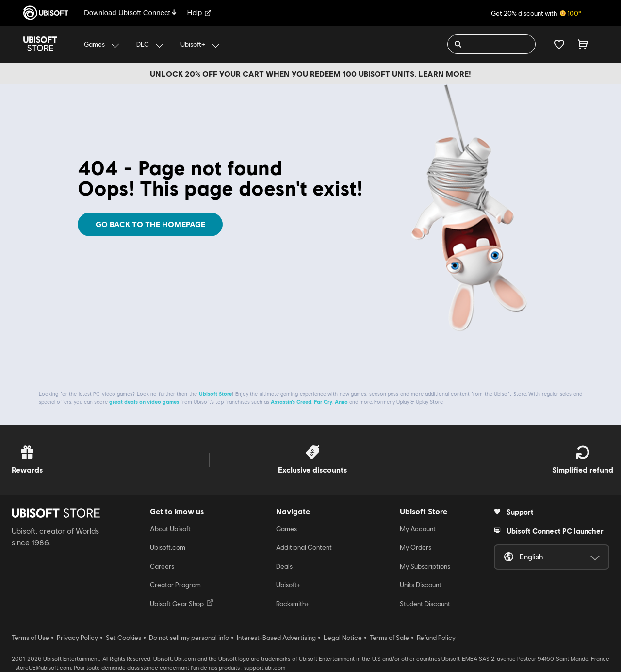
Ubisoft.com (168, 547)
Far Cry (323, 402)
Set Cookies (123, 638)
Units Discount (421, 585)
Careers (162, 566)
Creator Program (175, 585)
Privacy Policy (77, 638)
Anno (341, 402)
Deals (284, 566)
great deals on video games (144, 402)
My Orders (416, 547)
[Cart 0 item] (583, 44)
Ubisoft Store (216, 394)
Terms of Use (30, 638)
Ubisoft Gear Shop (182, 603)
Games (286, 529)
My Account (418, 529)
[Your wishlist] (559, 44)
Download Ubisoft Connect (131, 12)
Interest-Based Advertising (276, 638)
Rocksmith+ (293, 604)
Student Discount (425, 604)
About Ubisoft (170, 529)
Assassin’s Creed (291, 402)
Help (200, 12)
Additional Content (304, 547)
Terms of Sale (389, 638)
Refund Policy (436, 638)
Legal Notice (343, 638)
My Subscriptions (425, 566)
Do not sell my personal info (189, 638)
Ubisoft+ (288, 585)
